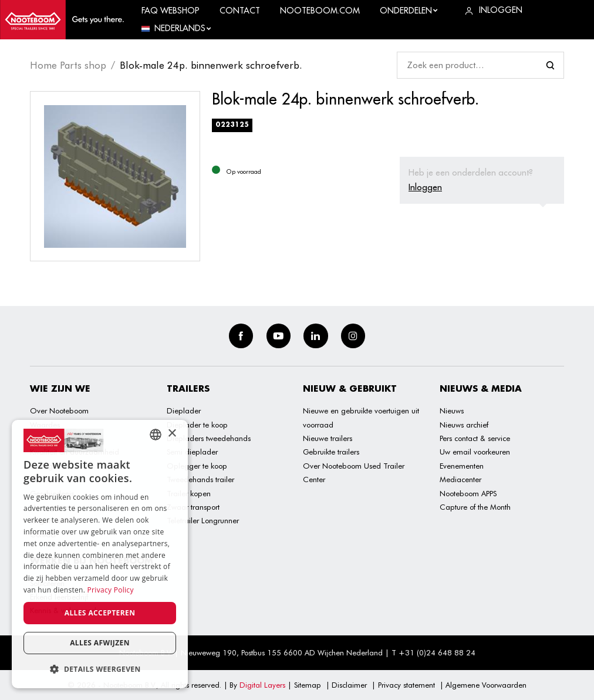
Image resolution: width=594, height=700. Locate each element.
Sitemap (308, 685)
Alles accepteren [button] (100, 613)
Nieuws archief (464, 425)
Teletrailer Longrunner (203, 520)
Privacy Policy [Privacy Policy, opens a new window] (111, 590)
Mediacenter (460, 479)
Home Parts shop (68, 65)
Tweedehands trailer (200, 479)
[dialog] (100, 554)
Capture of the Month (475, 507)
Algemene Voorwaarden (486, 685)
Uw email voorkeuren (475, 452)
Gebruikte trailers (331, 452)
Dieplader (184, 410)
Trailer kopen (189, 493)
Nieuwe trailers (328, 438)
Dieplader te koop (197, 425)
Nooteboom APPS (468, 493)
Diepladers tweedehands (209, 438)
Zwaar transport (193, 507)
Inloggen (425, 187)
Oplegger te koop (197, 466)
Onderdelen (409, 11)
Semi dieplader (192, 452)
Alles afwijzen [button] (100, 643)
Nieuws (452, 410)
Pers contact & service (475, 438)
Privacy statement (406, 685)
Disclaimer (349, 685)
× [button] (172, 434)
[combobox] (156, 435)
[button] (100, 669)
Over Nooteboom (59, 410)
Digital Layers (262, 685)
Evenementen (462, 466)
